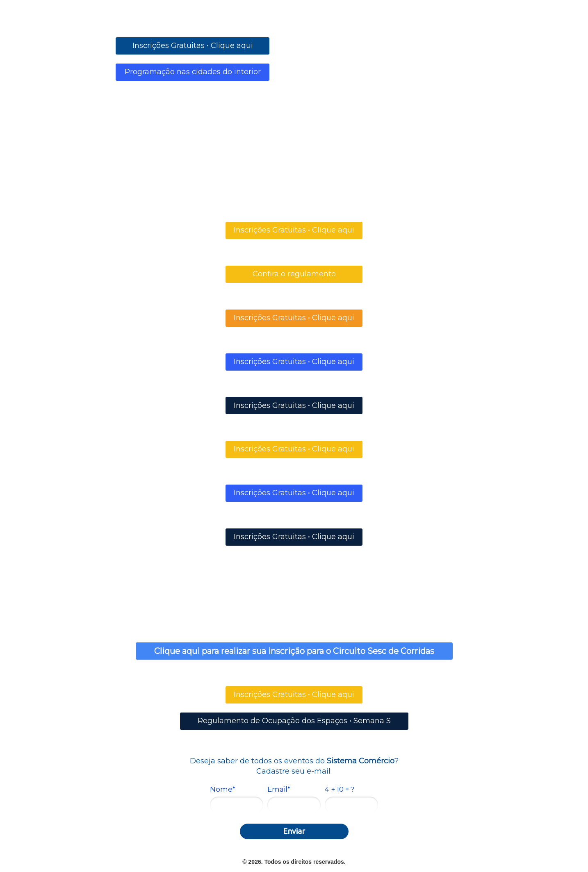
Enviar (294, 831)
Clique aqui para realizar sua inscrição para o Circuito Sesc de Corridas (294, 651)
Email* (279, 789)
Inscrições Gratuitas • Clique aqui (193, 46)
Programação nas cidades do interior (193, 72)
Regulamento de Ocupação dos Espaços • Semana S (294, 721)
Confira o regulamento (294, 274)
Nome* (223, 789)
